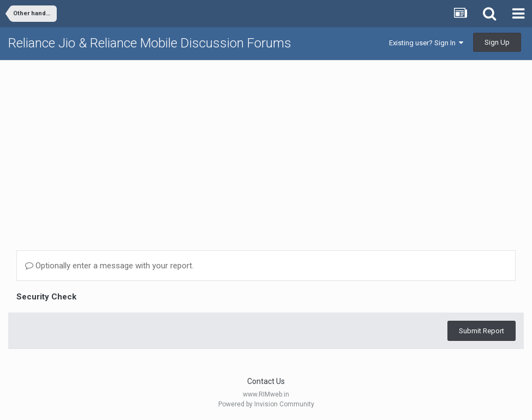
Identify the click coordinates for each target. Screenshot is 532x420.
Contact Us (266, 381)
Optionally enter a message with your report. (109, 266)
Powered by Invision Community (266, 404)
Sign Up (497, 42)
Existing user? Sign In (426, 43)
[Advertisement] (266, 145)
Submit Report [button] (482, 331)
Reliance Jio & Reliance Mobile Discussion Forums (150, 43)
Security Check (46, 297)
